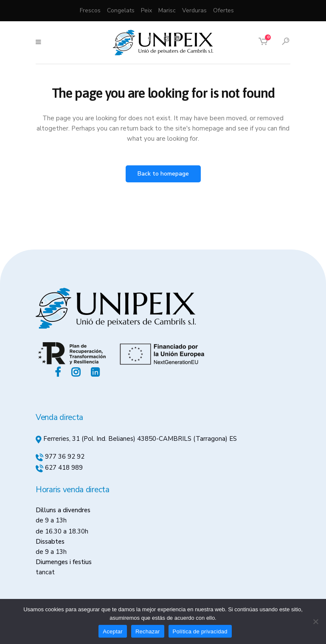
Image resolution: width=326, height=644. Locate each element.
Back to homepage (163, 174)
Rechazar (148, 631)
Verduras (194, 10)
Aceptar (113, 631)
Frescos (90, 10)
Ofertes (223, 10)
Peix (146, 10)
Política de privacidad (200, 631)
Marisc (167, 10)
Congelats (121, 10)
